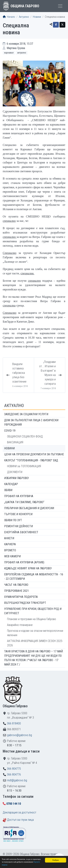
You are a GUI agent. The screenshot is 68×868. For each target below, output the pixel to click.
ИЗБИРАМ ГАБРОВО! (17, 478)
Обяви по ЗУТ (13, 520)
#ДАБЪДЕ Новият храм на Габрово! (28, 568)
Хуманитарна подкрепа (21, 597)
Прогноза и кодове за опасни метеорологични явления (35, 633)
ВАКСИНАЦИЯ (15, 442)
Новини (37, 17)
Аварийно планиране (20, 625)
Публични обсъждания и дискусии (29, 508)
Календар (11, 484)
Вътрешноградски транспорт (25, 603)
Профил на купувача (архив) (24, 562)
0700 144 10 (14, 804)
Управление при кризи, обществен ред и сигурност (33, 611)
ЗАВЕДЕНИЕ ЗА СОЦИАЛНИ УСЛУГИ (26, 414)
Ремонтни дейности (18, 526)
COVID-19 (10, 431)
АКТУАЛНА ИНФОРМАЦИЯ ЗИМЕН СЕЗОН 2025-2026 (35, 643)
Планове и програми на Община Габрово (32, 619)
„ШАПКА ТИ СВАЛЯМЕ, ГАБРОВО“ (24, 502)
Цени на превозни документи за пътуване (34, 454)
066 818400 (14, 723)
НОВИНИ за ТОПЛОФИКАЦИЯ (24, 466)
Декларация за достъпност (19, 812)
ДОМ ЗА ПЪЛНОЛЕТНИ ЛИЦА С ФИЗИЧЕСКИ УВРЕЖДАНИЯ (31, 422)
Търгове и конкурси (18, 514)
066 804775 (14, 769)
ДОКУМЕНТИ (15, 472)
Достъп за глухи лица (20, 820)
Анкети (9, 538)
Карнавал (9, 53)
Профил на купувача (19, 496)
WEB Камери (12, 556)
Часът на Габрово (16, 585)
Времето (10, 550)
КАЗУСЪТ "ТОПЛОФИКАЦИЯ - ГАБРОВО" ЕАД (31, 460)
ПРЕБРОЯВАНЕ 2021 (17, 591)
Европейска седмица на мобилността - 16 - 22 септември (34, 577)
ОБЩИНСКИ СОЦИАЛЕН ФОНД (25, 436)
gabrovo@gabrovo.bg (19, 735)
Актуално (24, 17)
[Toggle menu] (60, 6)
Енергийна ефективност (21, 532)
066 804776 (14, 775)
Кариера (10, 544)
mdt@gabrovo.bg (17, 780)
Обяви (8, 490)
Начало (9, 17)
